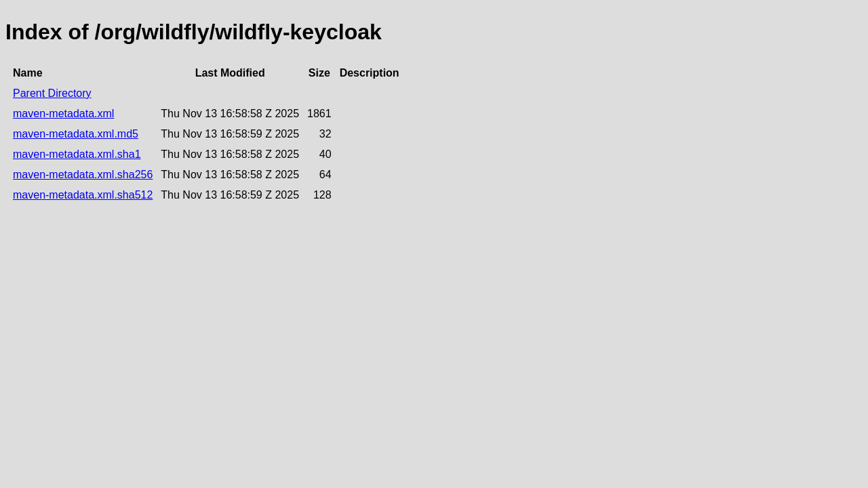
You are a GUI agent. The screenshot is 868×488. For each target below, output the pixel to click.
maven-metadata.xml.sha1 (77, 154)
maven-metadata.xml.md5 (76, 134)
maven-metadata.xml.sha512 (83, 195)
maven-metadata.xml (63, 114)
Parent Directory (52, 93)
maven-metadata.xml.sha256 (83, 175)
